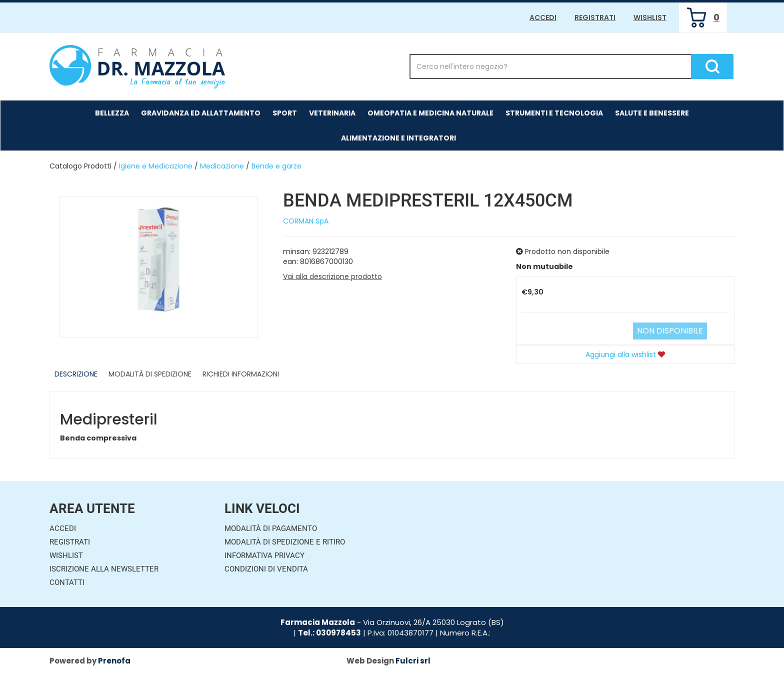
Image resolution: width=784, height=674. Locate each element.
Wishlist (650, 17)
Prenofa (114, 661)
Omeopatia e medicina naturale (430, 113)
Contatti (67, 582)
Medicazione (222, 166)
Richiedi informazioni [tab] (241, 374)
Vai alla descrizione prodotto (332, 276)
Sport (285, 113)
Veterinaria (332, 113)
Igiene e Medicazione (156, 166)
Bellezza (112, 113)
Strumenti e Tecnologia (554, 113)
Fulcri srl (413, 661)
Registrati (595, 17)
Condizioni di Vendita (266, 569)
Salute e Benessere (652, 113)
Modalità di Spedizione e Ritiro (285, 542)
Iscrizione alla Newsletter (104, 569)
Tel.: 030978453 (329, 633)
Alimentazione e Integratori (398, 138)
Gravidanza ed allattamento (201, 113)
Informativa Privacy (264, 555)
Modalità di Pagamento (271, 528)
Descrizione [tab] (76, 374)
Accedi (543, 17)
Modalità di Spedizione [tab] (150, 374)
